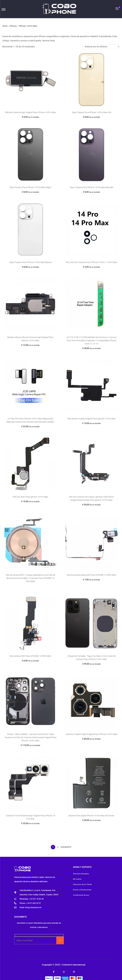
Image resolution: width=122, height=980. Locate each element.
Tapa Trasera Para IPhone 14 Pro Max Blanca (30, 262)
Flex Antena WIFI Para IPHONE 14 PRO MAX (30, 656)
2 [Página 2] (58, 847)
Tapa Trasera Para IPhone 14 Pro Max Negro (30, 187)
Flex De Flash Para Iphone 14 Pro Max (30, 497)
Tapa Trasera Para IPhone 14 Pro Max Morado (91, 187)
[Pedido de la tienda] (101, 47)
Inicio (5, 26)
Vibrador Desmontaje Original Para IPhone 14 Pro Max (30, 112)
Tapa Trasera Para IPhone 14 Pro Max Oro (91, 112)
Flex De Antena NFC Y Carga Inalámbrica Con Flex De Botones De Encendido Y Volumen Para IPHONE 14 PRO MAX (30, 578)
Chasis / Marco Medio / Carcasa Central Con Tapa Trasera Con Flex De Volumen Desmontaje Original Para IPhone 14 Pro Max (30, 737)
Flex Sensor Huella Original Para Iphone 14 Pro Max (91, 419)
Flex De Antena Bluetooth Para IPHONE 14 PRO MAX (91, 575)
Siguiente (66, 847)
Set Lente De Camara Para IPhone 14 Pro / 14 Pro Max (91, 262)
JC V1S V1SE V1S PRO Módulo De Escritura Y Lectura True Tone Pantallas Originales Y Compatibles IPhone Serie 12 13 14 (91, 340)
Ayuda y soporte (82, 867)
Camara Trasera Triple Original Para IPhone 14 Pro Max (91, 734)
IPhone (13, 26)
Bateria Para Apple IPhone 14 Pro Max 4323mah (91, 816)
